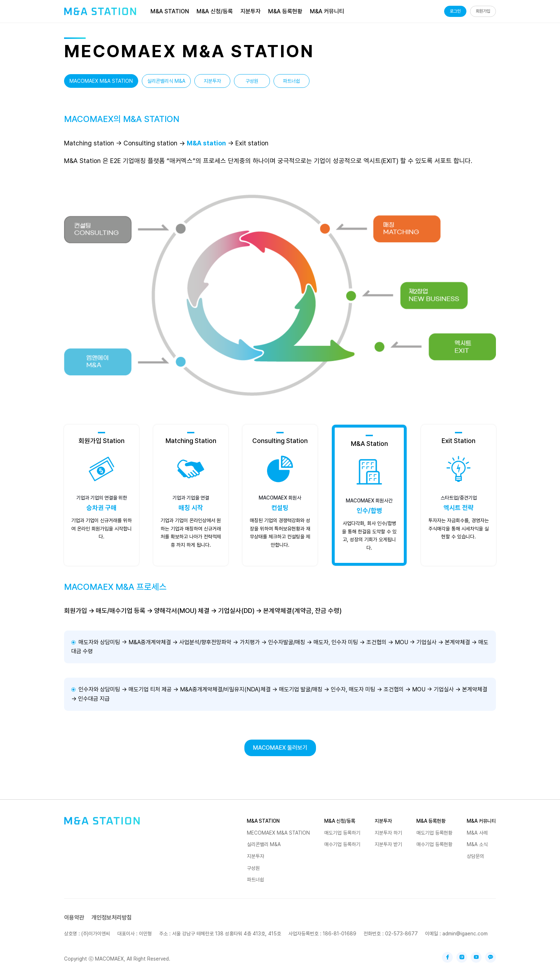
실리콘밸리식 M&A (166, 81)
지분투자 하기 (388, 833)
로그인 (455, 11)
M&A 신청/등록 (340, 821)
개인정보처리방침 (112, 918)
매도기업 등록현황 (434, 833)
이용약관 (74, 918)
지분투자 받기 (388, 844)
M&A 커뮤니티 (481, 821)
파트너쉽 (292, 81)
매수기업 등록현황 (434, 844)
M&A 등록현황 (431, 821)
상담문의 (475, 856)
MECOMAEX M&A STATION (278, 833)
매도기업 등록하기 (342, 833)
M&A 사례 (477, 833)
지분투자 (212, 81)
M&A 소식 (477, 844)
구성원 (252, 81)
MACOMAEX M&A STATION (101, 81)
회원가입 (483, 11)
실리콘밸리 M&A (264, 844)
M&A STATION (263, 821)
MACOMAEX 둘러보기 (280, 748)
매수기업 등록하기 (342, 844)
